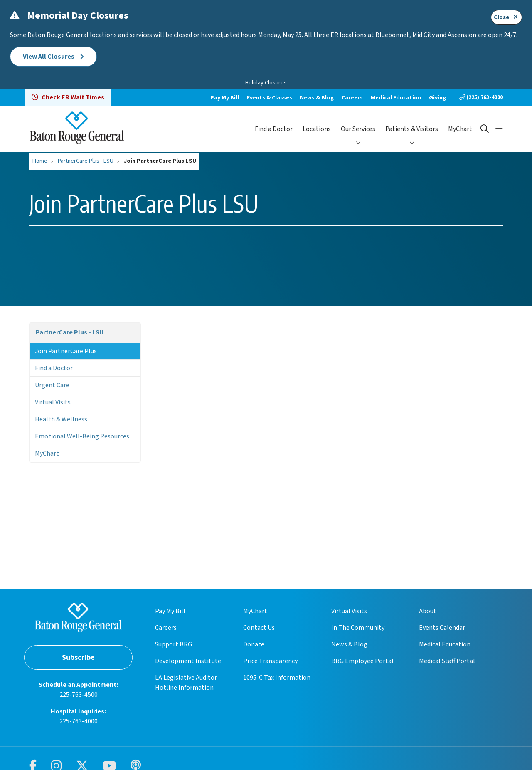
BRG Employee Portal (362, 661)
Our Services (358, 129)
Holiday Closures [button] (266, 83)
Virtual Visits (53, 402)
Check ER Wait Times (68, 97)
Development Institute (188, 661)
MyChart (460, 129)
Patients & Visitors (412, 129)
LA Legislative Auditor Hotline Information (186, 683)
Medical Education (396, 98)
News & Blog (317, 98)
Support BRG (174, 644)
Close (506, 17)
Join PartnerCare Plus (66, 351)
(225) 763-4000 (481, 97)
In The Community (358, 628)
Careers (352, 98)
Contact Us (259, 628)
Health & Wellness (61, 419)
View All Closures (53, 57)
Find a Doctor (274, 129)
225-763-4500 (79, 695)
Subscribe (78, 657)
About (428, 611)
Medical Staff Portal (447, 661)
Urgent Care (52, 385)
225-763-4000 (79, 721)
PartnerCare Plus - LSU (70, 332)
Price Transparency (270, 661)
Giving (437, 98)
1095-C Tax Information (277, 678)
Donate (254, 644)
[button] (499, 129)
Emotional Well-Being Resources (82, 436)
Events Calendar (442, 628)
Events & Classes (270, 98)
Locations (317, 129)
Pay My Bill (225, 98)
